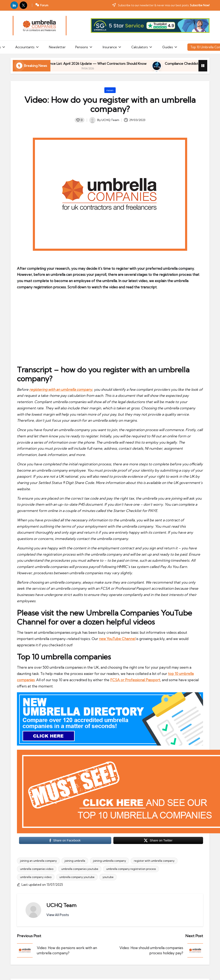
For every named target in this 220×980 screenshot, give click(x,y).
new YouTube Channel (117, 639)
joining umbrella (75, 861)
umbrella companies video (37, 869)
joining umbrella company (109, 861)
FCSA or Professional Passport (135, 680)
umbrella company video (36, 877)
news (110, 90)
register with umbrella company (154, 861)
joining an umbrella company (38, 861)
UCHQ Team (61, 905)
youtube (108, 877)
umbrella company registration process (131, 869)
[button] (58, 915)
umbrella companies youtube (80, 869)
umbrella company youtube (77, 877)
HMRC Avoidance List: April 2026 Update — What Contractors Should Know (120, 64)
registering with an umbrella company (61, 389)
